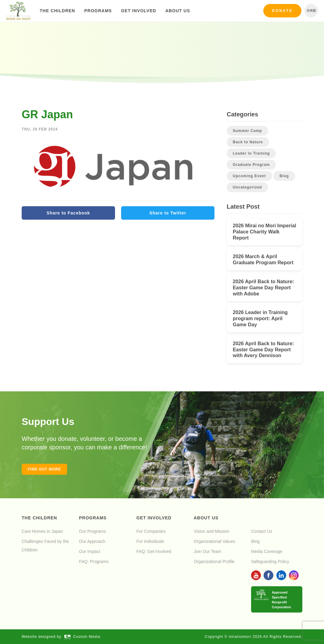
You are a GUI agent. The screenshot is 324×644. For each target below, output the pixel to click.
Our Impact (90, 551)
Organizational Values (214, 541)
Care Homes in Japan (42, 531)
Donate (283, 11)
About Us (178, 11)
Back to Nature (248, 142)
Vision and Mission (211, 531)
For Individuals (150, 541)
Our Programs (92, 531)
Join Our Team (208, 551)
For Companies (151, 531)
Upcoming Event (249, 176)
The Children (57, 11)
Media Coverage (267, 551)
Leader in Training (251, 153)
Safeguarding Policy (270, 562)
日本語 (311, 11)
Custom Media (82, 637)
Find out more (44, 469)
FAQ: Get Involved (154, 551)
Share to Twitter (168, 213)
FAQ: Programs (94, 562)
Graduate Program (251, 165)
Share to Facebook (68, 213)
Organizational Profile (214, 562)
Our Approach (92, 541)
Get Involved (139, 11)
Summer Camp (247, 131)
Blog (284, 176)
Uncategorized (247, 187)
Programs (98, 11)
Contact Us (262, 531)
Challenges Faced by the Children (45, 546)
